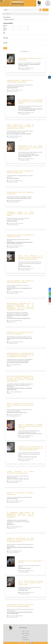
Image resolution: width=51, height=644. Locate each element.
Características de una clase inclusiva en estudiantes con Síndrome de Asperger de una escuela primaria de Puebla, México (30, 448)
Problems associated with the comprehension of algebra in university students (20, 172)
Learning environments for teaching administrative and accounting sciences (20, 472)
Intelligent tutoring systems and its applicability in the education (20, 193)
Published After (5, 26)
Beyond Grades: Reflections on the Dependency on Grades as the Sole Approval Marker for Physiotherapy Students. (30, 257)
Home (4, 14)
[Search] (22, 10)
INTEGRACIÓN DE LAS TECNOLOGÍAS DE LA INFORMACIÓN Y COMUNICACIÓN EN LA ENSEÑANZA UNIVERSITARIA (20, 355)
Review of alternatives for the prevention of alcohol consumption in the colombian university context (20, 405)
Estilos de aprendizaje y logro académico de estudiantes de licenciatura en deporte (20, 282)
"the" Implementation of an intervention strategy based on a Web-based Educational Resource (30, 101)
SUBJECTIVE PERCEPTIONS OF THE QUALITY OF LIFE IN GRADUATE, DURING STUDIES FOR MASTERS (20, 540)
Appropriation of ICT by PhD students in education (30, 562)
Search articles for (7, 17)
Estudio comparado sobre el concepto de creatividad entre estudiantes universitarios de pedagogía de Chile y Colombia (20, 126)
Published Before (5, 29)
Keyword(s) (6, 38)
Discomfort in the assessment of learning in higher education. (20, 493)
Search (5, 48)
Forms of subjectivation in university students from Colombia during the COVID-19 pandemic (30, 426)
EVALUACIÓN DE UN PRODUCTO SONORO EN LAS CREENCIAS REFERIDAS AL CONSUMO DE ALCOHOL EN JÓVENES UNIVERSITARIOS (20, 379)
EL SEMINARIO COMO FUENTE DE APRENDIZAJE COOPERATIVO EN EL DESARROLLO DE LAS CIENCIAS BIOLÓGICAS (20, 515)
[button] (49, 77)
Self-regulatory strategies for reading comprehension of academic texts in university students (20, 214)
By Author (5, 43)
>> (30, 52)
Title (4, 33)
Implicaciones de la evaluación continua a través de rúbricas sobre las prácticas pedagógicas (20, 605)
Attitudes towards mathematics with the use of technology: (30, 59)
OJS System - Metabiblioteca (24, 643)
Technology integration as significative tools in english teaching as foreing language (20, 81)
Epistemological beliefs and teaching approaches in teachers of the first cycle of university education (30, 148)
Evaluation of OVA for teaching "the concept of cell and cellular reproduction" (20, 333)
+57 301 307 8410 (25, 640)
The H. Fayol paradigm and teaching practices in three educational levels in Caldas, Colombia (30, 583)
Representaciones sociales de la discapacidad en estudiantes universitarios (20, 236)
